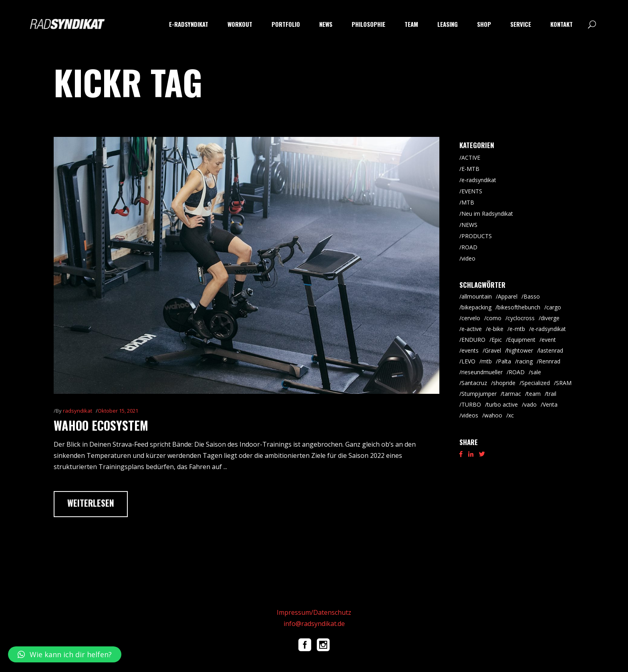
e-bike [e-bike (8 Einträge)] (496, 329)
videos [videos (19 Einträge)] (470, 415)
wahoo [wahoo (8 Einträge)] (493, 415)
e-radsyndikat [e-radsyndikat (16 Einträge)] (548, 329)
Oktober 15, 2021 (118, 411)
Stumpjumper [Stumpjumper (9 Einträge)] (479, 394)
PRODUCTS (477, 236)
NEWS (469, 225)
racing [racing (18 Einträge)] (525, 361)
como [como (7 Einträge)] (494, 318)
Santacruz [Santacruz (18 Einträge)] (474, 383)
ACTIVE (471, 157)
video (468, 258)
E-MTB (470, 169)
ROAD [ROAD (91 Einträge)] (517, 372)
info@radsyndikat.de (314, 624)
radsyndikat (77, 411)
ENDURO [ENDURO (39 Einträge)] (473, 340)
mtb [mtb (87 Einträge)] (487, 361)
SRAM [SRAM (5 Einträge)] (564, 383)
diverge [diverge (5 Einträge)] (550, 318)
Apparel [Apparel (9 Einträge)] (508, 296)
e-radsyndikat (479, 180)
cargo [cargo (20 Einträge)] (554, 307)
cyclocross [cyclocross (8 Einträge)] (521, 318)
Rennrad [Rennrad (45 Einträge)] (549, 361)
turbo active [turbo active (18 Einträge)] (502, 404)
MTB (468, 202)
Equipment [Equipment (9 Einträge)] (522, 340)
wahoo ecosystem (101, 425)
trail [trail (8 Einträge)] (552, 394)
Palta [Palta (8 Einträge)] (504, 361)
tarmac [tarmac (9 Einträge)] (512, 394)
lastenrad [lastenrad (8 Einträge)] (551, 350)
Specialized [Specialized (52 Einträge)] (536, 383)
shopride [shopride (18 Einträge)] (504, 383)
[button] (65, 654)
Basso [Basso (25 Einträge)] (532, 296)
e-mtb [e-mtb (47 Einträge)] (517, 329)
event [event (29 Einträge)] (549, 340)
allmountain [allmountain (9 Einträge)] (477, 296)
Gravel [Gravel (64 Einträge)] (493, 350)
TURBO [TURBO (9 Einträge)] (471, 404)
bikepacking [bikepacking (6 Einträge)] (476, 307)
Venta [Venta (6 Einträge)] (550, 404)
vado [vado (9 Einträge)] (530, 404)
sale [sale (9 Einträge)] (536, 372)
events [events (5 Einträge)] (470, 350)
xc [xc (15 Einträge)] (511, 415)
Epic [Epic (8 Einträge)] (497, 340)
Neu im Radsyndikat (487, 214)
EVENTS (472, 191)
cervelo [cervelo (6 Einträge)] (471, 318)
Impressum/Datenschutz (314, 612)
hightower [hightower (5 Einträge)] (520, 350)
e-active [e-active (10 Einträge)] (472, 329)
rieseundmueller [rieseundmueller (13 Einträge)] (482, 372)
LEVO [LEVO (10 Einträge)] (468, 361)
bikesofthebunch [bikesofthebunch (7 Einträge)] (519, 307)
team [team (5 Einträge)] (534, 394)
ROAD (469, 247)
